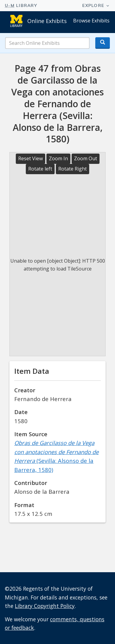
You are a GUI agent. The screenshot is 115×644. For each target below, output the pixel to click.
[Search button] (103, 43)
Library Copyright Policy (45, 606)
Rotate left (40, 169)
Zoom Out (86, 158)
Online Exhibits (47, 21)
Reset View (30, 158)
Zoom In (58, 158)
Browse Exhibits (91, 21)
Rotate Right (73, 169)
